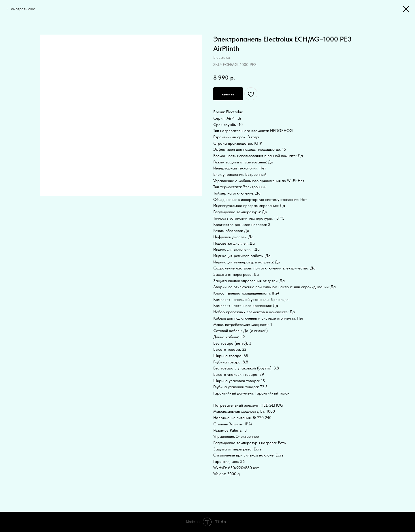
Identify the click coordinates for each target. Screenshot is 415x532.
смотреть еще (23, 9)
